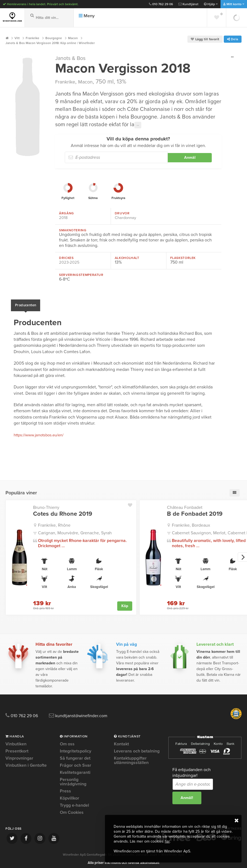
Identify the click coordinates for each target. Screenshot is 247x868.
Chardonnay (126, 218)
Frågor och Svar (76, 762)
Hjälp (211, 4)
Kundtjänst (188, 4)
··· (138, 125)
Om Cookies (72, 809)
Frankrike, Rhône (54, 522)
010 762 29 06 (161, 4)
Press (65, 788)
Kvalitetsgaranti (75, 769)
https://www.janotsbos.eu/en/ (42, 432)
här (167, 841)
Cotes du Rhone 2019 (63, 511)
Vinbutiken (16, 741)
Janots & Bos (73, 58)
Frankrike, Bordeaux (191, 522)
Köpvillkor (70, 795)
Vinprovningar (19, 755)
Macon (91, 82)
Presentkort (17, 748)
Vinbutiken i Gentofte (26, 762)
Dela (233, 39)
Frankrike (67, 82)
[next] (242, 554)
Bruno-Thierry (46, 504)
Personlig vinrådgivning (73, 778)
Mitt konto (234, 4)
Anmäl (190, 158)
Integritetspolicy (76, 748)
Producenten (26, 303)
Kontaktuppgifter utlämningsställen (131, 757)
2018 (64, 218)
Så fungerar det (75, 755)
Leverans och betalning (137, 748)
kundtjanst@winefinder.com (91, 712)
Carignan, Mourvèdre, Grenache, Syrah (75, 529)
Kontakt (121, 741)
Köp (125, 602)
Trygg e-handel (74, 802)
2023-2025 (70, 262)
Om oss (67, 741)
